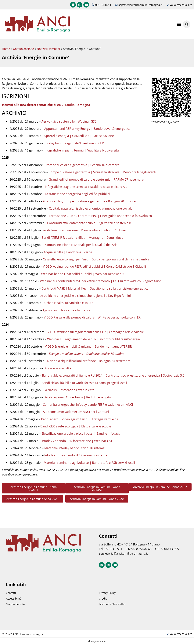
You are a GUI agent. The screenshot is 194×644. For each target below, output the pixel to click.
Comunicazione (23, 49)
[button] (179, 24)
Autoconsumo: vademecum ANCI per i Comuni (76, 412)
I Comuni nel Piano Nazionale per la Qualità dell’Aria (81, 245)
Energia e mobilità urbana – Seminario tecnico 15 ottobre (87, 354)
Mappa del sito (15, 604)
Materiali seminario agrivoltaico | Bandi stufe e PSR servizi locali (89, 463)
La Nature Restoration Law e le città (69, 390)
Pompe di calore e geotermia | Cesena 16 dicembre (83, 165)
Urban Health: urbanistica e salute (69, 303)
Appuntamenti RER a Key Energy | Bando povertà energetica (87, 129)
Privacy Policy (107, 593)
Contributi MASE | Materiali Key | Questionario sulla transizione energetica (95, 288)
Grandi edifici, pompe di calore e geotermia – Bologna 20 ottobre (89, 201)
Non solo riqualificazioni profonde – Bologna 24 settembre (89, 361)
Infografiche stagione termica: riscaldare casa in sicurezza (86, 187)
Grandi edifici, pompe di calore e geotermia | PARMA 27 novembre (96, 179)
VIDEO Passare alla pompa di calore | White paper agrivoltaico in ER (92, 317)
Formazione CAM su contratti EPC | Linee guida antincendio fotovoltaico (100, 216)
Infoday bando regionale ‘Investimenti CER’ (74, 143)
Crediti (103, 599)
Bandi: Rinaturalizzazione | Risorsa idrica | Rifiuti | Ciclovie (84, 230)
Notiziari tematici (48, 49)
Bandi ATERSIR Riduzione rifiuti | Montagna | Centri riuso (83, 238)
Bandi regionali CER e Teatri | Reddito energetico (79, 397)
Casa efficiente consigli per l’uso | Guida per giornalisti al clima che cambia (96, 259)
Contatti (11, 593)
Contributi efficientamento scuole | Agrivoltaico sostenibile (89, 223)
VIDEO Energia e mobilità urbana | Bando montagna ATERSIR (88, 346)
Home (6, 49)
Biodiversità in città (57, 368)
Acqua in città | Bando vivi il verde (68, 252)
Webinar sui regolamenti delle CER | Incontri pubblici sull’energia (93, 339)
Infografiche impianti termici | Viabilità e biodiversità (81, 150)
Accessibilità (14, 599)
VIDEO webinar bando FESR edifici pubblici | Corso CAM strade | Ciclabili (94, 266)
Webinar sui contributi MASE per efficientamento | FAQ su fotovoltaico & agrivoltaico (101, 281)
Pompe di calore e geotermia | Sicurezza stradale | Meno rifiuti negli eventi (102, 172)
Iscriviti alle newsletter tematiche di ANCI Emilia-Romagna (46, 105)
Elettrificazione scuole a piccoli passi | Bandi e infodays (81, 433)
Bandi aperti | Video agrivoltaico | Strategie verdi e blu (80, 419)
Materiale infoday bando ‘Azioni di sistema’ (75, 448)
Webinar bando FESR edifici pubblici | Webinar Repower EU (83, 274)
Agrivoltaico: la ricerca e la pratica (67, 310)
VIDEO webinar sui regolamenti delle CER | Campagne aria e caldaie (96, 332)
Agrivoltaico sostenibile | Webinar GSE (69, 121)
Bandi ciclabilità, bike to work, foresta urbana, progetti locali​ (84, 383)
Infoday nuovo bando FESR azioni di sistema (76, 455)
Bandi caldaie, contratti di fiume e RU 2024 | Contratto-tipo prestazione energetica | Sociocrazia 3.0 (113, 375)
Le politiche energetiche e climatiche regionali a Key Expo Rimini (85, 296)
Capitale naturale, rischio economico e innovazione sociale (91, 208)
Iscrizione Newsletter (112, 604)
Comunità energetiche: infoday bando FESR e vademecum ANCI (88, 405)
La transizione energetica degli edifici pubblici (77, 194)
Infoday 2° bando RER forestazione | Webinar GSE (77, 441)
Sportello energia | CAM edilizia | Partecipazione (79, 136)
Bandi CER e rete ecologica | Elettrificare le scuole (76, 426)
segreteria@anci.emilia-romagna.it (123, 553)
